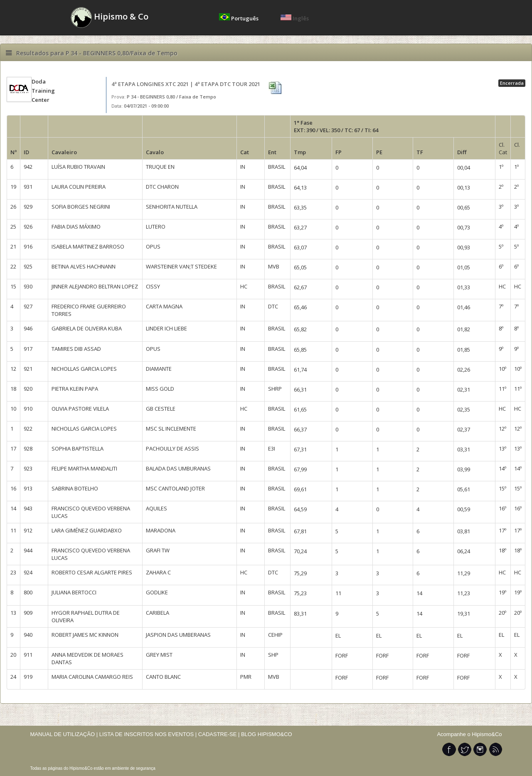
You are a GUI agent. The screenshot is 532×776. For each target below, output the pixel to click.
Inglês (295, 18)
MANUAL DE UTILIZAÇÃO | (64, 734)
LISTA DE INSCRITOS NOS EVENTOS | (148, 734)
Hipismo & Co (110, 17)
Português (239, 18)
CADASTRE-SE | (220, 734)
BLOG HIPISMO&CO (267, 734)
